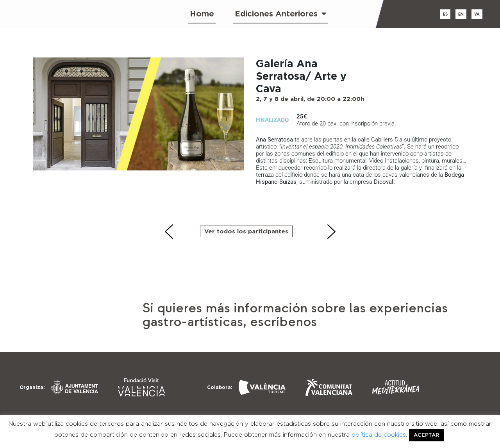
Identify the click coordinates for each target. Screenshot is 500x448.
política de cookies (379, 435)
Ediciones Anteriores (281, 14)
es (445, 14)
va (477, 14)
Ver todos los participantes (246, 231)
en (461, 14)
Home (202, 13)
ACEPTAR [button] (426, 435)
